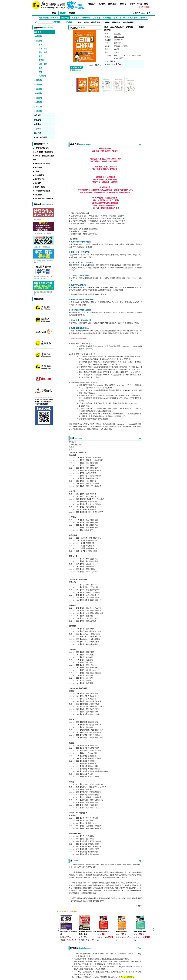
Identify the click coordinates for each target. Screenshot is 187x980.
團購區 (72, 13)
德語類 (39, 98)
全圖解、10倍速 (82, 22)
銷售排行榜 (44, 18)
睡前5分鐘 (116, 22)
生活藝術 (107, 18)
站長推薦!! (38, 195)
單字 (40, 45)
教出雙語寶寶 (39, 175)
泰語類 (39, 93)
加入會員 (102, 4)
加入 (143, 13)
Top (140, 145)
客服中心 (123, 4)
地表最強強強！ (40, 179)
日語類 (39, 41)
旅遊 (40, 68)
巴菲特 (37, 171)
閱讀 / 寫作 (43, 64)
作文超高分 (37, 219)
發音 (40, 56)
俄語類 (39, 111)
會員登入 (92, 4)
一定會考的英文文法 (42, 148)
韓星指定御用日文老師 (42, 164)
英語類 (39, 36)
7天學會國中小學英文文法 (44, 152)
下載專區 (143, 18)
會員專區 (112, 4)
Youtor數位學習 (130, 18)
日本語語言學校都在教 (42, 191)
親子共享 (118, 18)
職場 (40, 72)
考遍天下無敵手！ (41, 187)
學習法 (41, 60)
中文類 (39, 107)
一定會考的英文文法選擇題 (42, 233)
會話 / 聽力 (43, 52)
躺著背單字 (96, 22)
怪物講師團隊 (128, 22)
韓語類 (39, 80)
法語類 (39, 85)
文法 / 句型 (43, 48)
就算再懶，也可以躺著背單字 (45, 199)
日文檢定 (106, 22)
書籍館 (63, 13)
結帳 (146, 4)
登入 (149, 13)
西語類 (39, 89)
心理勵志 (97, 18)
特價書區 (55, 18)
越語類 (39, 102)
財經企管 (86, 18)
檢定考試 (76, 18)
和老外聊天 (38, 168)
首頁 (54, 13)
